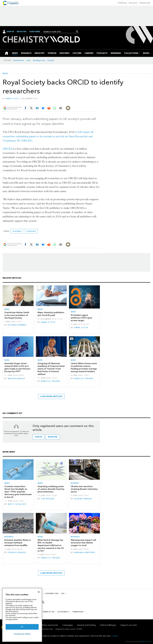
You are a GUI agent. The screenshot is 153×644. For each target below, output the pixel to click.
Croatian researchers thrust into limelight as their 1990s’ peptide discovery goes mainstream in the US (18, 492)
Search (77, 32)
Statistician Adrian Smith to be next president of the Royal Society (17, 315)
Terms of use (48, 612)
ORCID (7, 149)
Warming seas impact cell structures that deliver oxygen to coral (83, 543)
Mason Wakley (17, 379)
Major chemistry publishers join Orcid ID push (51, 314)
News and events (50, 625)
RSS (63, 593)
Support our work (129, 625)
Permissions (78, 612)
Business (75, 483)
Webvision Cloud (145, 641)
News (5, 74)
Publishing (122, 3)
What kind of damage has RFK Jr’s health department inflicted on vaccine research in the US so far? (51, 545)
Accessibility (63, 612)
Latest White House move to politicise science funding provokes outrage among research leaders (84, 367)
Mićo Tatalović (17, 504)
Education (133, 3)
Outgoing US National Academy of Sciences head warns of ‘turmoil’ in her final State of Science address (51, 369)
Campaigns (68, 625)
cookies (115, 636)
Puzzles (51, 60)
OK (22, 627)
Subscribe (35, 32)
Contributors (52, 593)
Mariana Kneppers (85, 553)
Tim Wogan (48, 499)
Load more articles (51, 396)
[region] (22, 615)
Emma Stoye (12, 99)
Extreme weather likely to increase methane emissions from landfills (18, 543)
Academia (17, 231)
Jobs (28, 60)
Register (22, 32)
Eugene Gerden (83, 499)
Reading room (39, 60)
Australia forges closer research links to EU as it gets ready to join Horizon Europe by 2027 (17, 367)
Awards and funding (86, 625)
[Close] (39, 592)
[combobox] (60, 32)
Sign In (10, 32)
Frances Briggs (17, 553)
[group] (146, 53)
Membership (145, 3)
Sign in (38, 437)
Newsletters (19, 60)
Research (9, 537)
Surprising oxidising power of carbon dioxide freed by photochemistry (51, 489)
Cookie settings (22, 634)
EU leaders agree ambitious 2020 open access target (81, 318)
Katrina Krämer (17, 325)
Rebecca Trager (50, 381)
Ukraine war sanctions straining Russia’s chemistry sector (84, 489)
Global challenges (108, 625)
